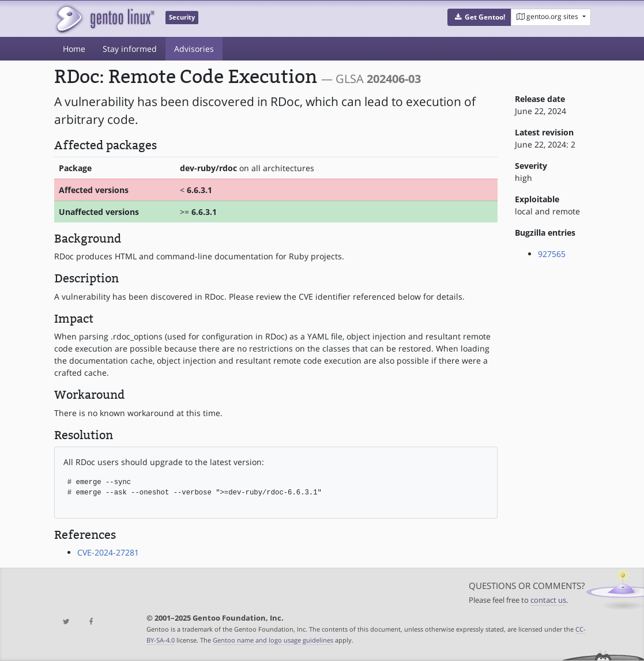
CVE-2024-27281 (108, 552)
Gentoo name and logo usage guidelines (273, 640)
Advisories (194, 49)
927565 (552, 254)
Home (74, 49)
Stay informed (130, 49)
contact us (548, 600)
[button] (479, 17)
